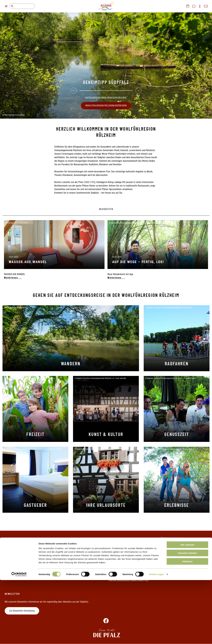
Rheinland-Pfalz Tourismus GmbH (124, 570)
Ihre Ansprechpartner (15, 555)
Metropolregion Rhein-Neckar (122, 560)
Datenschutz (62, 555)
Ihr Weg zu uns (12, 565)
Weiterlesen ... (13, 278)
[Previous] (74, 89)
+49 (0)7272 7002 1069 (182, 564)
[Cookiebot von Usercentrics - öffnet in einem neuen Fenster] (19, 638)
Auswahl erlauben (187, 617)
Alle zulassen (187, 609)
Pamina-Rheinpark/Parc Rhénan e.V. (125, 565)
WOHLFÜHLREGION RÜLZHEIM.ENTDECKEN (106, 104)
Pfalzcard (113, 555)
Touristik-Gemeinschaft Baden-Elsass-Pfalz (128, 580)
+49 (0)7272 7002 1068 (180, 560)
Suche (12, 6)
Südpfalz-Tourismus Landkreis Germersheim (129, 575)
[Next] (138, 89)
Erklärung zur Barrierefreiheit (70, 560)
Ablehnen (187, 625)
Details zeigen (157, 638)
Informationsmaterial (15, 560)
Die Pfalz (112, 550)
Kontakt (8, 550)
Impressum (62, 550)
